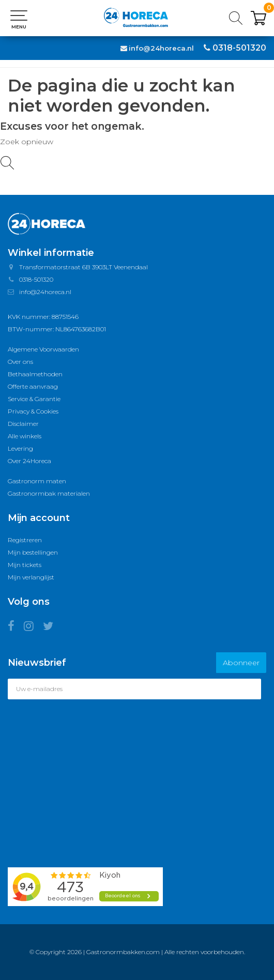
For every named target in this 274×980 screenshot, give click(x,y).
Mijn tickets (25, 565)
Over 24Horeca (29, 461)
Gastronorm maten (37, 481)
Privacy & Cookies (33, 411)
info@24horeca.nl (161, 48)
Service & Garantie (34, 399)
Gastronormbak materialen (49, 493)
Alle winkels (25, 436)
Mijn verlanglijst (31, 577)
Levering (20, 448)
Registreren (25, 540)
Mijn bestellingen (33, 552)
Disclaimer (23, 424)
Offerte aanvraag (33, 386)
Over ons (20, 362)
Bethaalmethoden (35, 374)
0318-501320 (239, 48)
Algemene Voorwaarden (43, 349)
